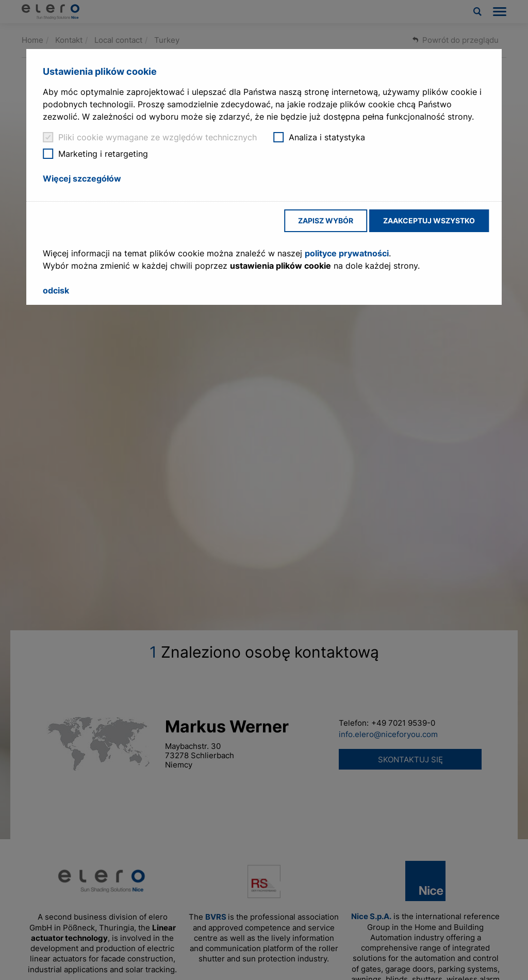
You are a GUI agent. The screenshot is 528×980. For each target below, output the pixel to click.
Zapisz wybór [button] (326, 221)
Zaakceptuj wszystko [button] (429, 221)
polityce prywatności (347, 253)
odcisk (56, 290)
